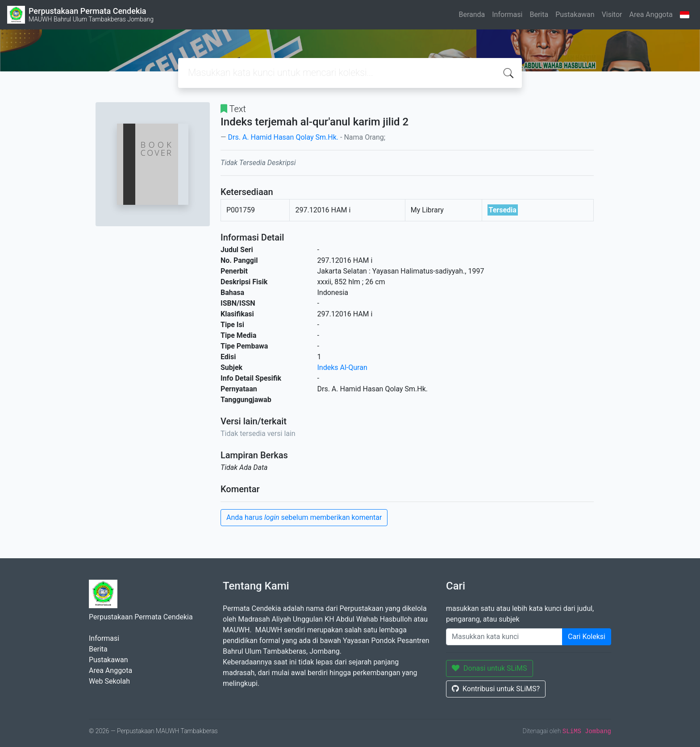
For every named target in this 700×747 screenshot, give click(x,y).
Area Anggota (651, 15)
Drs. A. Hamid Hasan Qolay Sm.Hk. (283, 137)
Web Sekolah (109, 681)
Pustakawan (575, 15)
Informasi (507, 15)
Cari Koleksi (587, 637)
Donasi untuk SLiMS (490, 668)
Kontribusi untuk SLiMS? (496, 689)
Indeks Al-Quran (342, 367)
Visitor (612, 15)
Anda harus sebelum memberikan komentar (304, 517)
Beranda (472, 15)
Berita (539, 15)
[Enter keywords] (504, 637)
